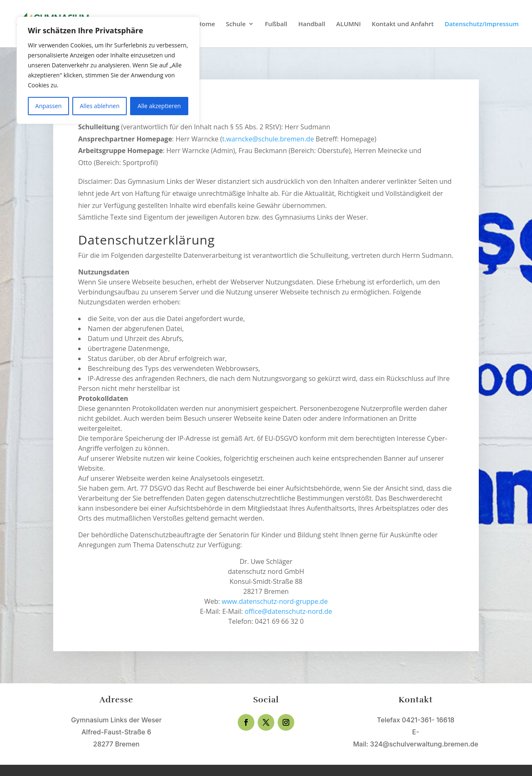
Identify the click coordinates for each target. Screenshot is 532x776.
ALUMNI (349, 24)
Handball (312, 24)
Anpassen (49, 106)
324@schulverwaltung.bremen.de (424, 744)
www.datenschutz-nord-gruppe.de (275, 601)
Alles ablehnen (100, 106)
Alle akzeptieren (159, 106)
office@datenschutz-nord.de (288, 611)
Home (206, 24)
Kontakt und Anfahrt (403, 24)
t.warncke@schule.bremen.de (269, 139)
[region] (108, 70)
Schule (236, 24)
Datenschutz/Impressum (482, 24)
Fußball (276, 24)
